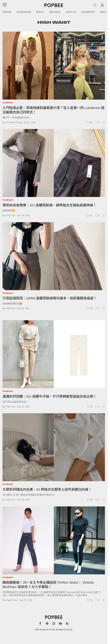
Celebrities (88, 12)
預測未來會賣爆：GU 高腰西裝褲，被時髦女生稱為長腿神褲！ (50, 205)
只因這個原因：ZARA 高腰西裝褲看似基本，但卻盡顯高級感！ (50, 298)
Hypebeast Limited (47, 630)
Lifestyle (71, 12)
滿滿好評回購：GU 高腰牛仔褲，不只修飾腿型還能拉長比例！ (50, 396)
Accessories (24, 12)
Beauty (40, 12)
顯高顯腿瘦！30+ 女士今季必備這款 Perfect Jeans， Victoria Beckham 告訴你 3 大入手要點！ (48, 585)
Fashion (7, 12)
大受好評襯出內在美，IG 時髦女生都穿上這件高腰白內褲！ (47, 489)
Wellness (55, 12)
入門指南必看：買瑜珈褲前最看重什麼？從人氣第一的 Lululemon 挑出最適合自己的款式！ (53, 110)
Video (103, 12)
